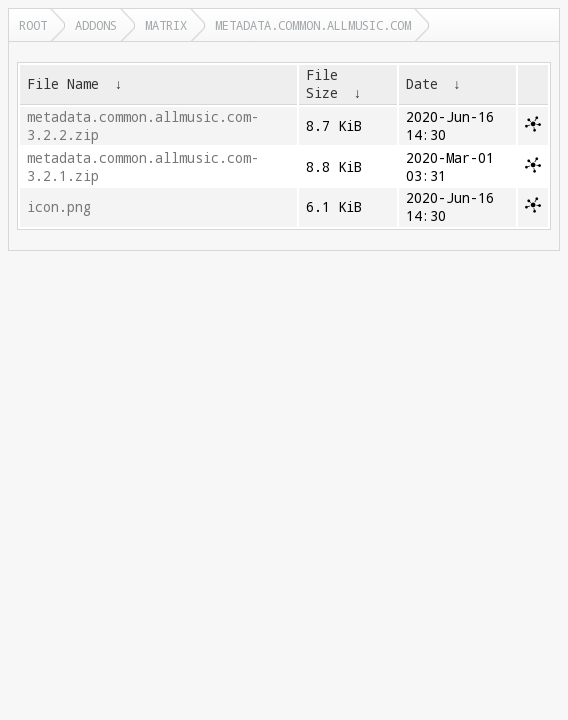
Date (422, 84)
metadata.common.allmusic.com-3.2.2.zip (143, 126)
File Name (63, 84)
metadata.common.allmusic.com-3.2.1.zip (143, 167)
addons (96, 25)
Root (33, 25)
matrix (166, 25)
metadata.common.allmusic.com (313, 25)
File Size (322, 84)
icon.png (59, 207)
